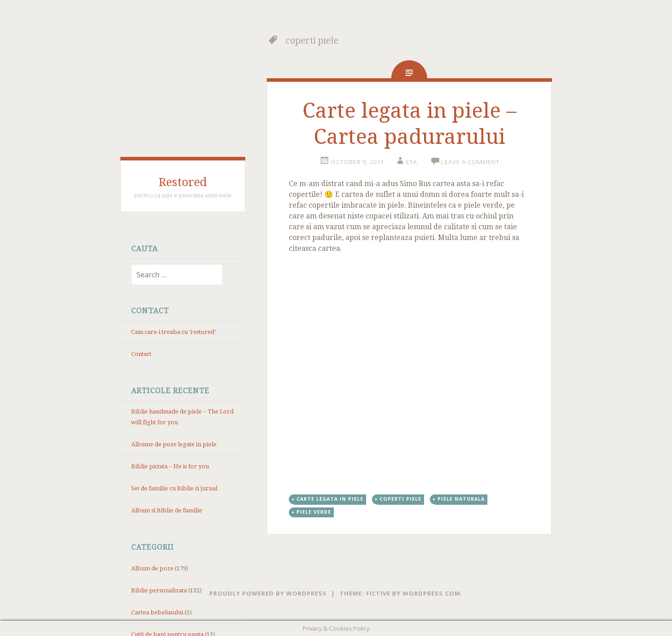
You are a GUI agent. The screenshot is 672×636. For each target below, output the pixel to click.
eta (412, 162)
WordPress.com (431, 593)
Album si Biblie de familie (167, 510)
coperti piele (400, 499)
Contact (141, 354)
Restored (183, 182)
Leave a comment (470, 162)
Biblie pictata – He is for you (170, 466)
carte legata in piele (330, 499)
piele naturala (461, 499)
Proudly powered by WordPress (268, 593)
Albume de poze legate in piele (174, 444)
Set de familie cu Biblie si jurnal (174, 488)
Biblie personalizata (159, 590)
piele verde (314, 512)
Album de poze (152, 568)
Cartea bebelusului (157, 612)
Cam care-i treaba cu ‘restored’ (173, 332)
